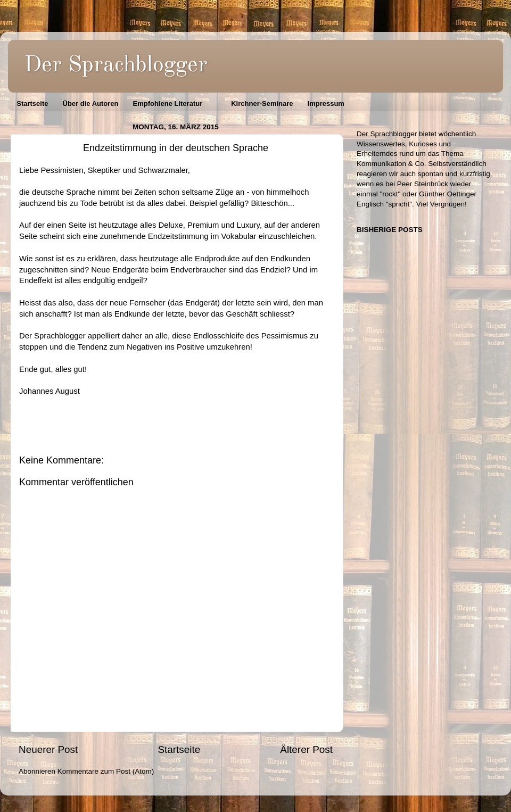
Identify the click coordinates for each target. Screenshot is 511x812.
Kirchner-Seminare (262, 103)
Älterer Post (306, 749)
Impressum (326, 103)
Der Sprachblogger (116, 65)
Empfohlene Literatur (167, 103)
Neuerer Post (48, 749)
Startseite (32, 103)
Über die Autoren (91, 103)
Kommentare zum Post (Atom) (106, 771)
